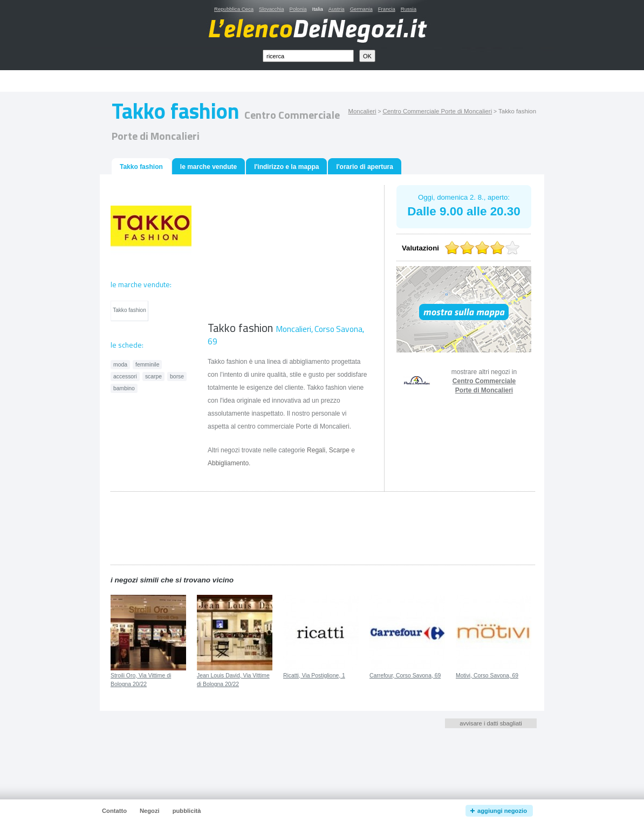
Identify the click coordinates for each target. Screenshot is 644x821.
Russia (409, 9)
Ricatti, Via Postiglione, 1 (314, 676)
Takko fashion (129, 310)
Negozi (150, 811)
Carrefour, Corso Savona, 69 (405, 676)
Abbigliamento (228, 463)
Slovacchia (271, 9)
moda (120, 365)
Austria (337, 9)
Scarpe (339, 450)
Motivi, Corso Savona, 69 (487, 676)
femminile (147, 365)
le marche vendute (208, 167)
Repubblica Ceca (234, 9)
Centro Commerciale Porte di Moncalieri (437, 111)
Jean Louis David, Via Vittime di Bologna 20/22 (233, 680)
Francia (387, 9)
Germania (361, 9)
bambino (124, 388)
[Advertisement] (334, 81)
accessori (125, 376)
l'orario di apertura (365, 167)
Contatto (114, 811)
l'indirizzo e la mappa (286, 167)
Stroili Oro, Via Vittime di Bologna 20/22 (141, 680)
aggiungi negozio (502, 811)
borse (177, 376)
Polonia (298, 9)
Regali (316, 450)
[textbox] (308, 56)
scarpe (153, 376)
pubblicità (187, 811)
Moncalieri (362, 111)
